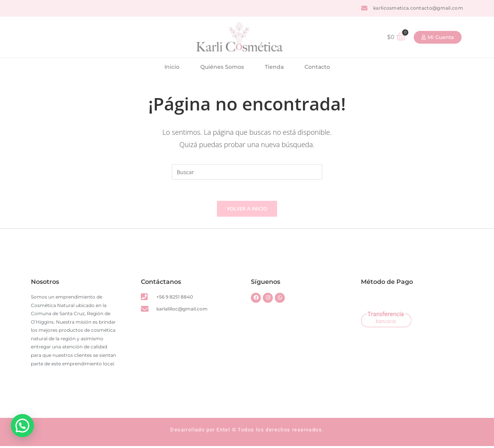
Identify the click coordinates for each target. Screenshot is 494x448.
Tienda (274, 67)
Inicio (172, 67)
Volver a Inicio (247, 210)
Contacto (317, 67)
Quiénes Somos (222, 67)
